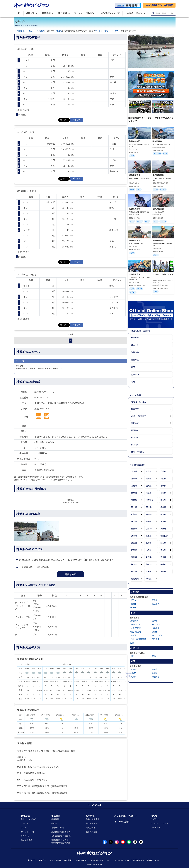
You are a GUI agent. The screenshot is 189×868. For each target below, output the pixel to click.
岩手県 (163, 471)
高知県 (163, 557)
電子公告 (42, 860)
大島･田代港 (136, 628)
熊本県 (134, 571)
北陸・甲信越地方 (139, 416)
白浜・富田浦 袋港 (138, 639)
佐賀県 (149, 564)
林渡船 (59, 31)
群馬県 (134, 493)
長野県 (149, 514)
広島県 (134, 550)
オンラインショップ (159, 823)
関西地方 (135, 430)
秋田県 (149, 479)
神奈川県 (150, 500)
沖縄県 (149, 579)
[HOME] (19, 13)
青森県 (149, 471)
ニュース (135, 345)
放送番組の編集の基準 (61, 832)
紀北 (154, 656)
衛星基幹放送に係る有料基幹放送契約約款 (61, 841)
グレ (107, 31)
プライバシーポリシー (100, 860)
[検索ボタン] (153, 13)
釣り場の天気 (92, 823)
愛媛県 (149, 557)
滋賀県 (134, 529)
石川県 (149, 507)
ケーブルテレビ (28, 832)
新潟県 (163, 500)
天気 (133, 382)
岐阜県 (163, 514)
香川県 (134, 557)
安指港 (155, 632)
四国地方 (135, 445)
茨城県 (149, 486)
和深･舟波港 (136, 632)
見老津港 (34, 25)
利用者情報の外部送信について (146, 860)
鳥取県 (134, 543)
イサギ (116, 31)
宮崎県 (163, 571)
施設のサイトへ (42, 409)
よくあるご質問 (122, 821)
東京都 (134, 500)
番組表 (54, 823)
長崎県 (163, 564)
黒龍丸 (133, 604)
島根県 (149, 543)
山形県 (163, 479)
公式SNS (155, 819)
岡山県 (163, 543)
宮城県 (134, 479)
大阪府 (163, 529)
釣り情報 (90, 816)
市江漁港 (156, 639)
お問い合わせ (81, 860)
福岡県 (134, 564)
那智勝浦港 (135, 624)
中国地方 (135, 437)
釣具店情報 (91, 828)
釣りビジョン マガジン (125, 816)
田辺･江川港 (157, 635)
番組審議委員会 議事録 (61, 836)
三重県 (163, 521)
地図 (133, 367)
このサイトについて (121, 860)
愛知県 (149, 521)
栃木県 (163, 486)
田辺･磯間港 (157, 624)
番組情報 (56, 816)
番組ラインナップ (59, 828)
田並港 (133, 635)
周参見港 (134, 621)
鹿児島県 (135, 579)
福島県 (134, 486)
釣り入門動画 (92, 832)
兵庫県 (134, 536)
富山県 (134, 507)
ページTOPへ (94, 805)
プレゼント (156, 828)
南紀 (27, 25)
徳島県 (163, 550)
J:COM (24, 828)
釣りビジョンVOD (29, 819)
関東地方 (135, 409)
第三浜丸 (156, 604)
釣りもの (135, 375)
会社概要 (31, 860)
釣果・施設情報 (93, 819)
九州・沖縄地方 (138, 452)
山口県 (149, 550)
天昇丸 (155, 600)
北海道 (134, 471)
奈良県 (149, 536)
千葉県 (163, 493)
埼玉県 (149, 493)
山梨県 (134, 514)
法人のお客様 (27, 840)
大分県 (149, 571)
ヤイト (98, 31)
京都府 (149, 529)
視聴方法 (25, 816)
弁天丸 (133, 600)
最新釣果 (135, 337)
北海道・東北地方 (139, 402)
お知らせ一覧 (55, 860)
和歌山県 (19, 25)
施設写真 (135, 360)
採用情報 (68, 860)
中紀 (132, 656)
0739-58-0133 (41, 397)
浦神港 (155, 621)
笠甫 (132, 643)
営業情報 (135, 352)
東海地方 (135, 423)
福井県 (163, 507)
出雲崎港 (156, 628)
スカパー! (25, 823)
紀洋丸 (133, 607)
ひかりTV (25, 836)
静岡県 (134, 521)
